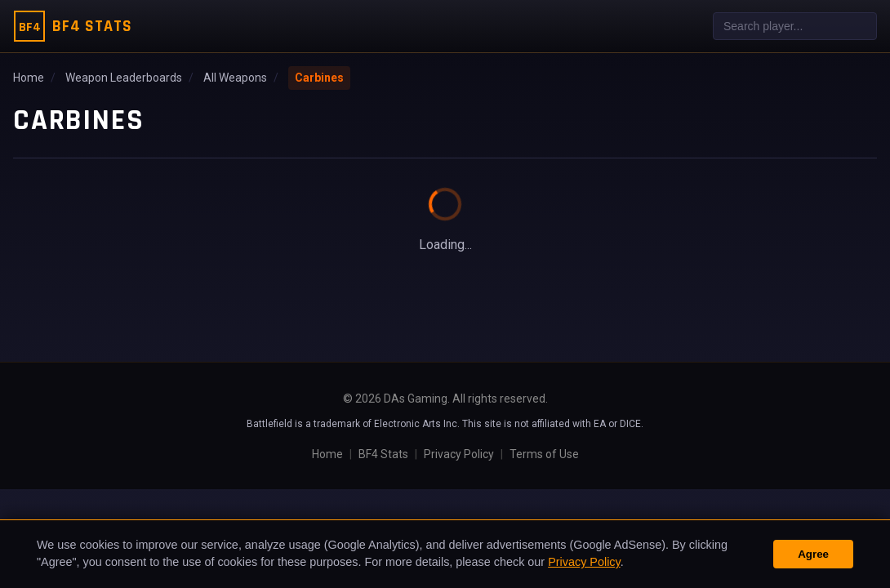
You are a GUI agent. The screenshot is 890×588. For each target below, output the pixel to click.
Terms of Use (544, 454)
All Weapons (235, 78)
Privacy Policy (459, 454)
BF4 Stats (383, 454)
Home (29, 78)
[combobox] (795, 26)
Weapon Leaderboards (124, 78)
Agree (813, 554)
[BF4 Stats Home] (73, 26)
